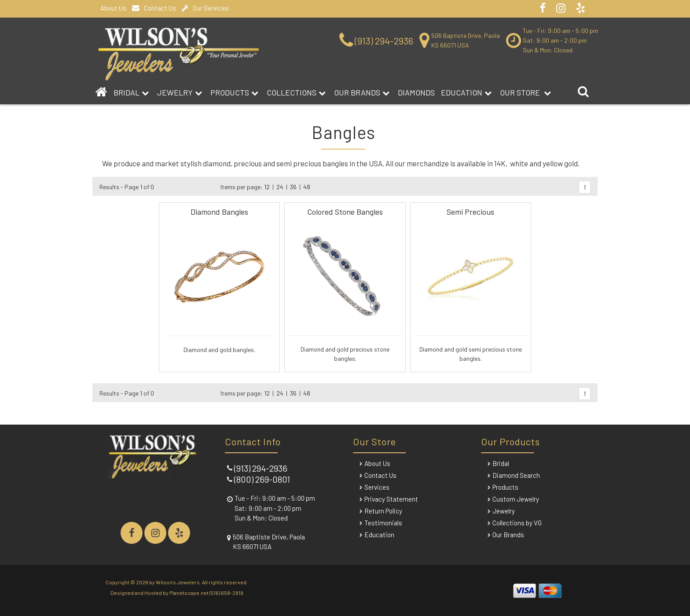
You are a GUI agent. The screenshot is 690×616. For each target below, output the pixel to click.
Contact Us (154, 8)
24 (280, 187)
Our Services (205, 8)
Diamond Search (516, 475)
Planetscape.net (189, 593)
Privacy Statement (391, 499)
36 (293, 187)
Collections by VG (517, 523)
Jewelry (180, 92)
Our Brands (362, 92)
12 (267, 187)
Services (377, 487)
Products (234, 92)
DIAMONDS (416, 92)
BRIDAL (131, 92)
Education (466, 92)
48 (307, 187)
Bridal (501, 463)
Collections (296, 92)
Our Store (525, 92)
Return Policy (383, 511)
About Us (113, 8)
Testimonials (383, 523)
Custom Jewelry (516, 499)
